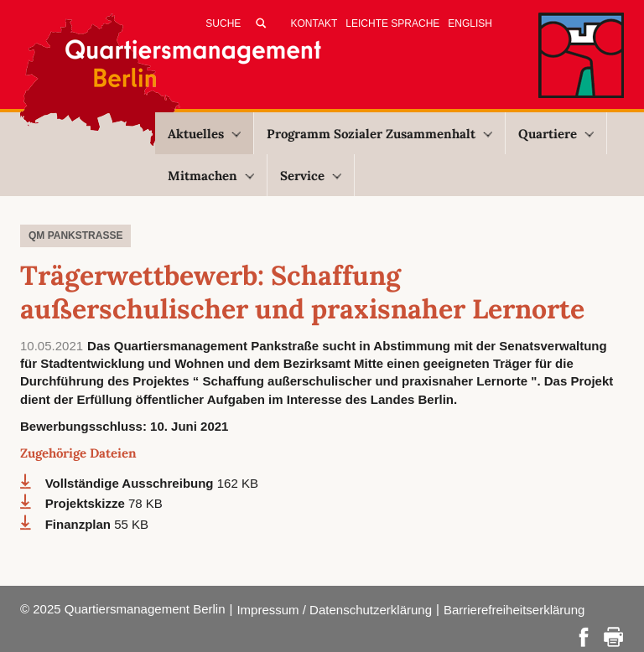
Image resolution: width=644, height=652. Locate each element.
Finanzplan (80, 524)
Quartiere (556, 134)
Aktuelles (204, 134)
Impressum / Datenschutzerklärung (334, 610)
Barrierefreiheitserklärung (514, 610)
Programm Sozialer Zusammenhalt (379, 134)
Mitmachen (211, 176)
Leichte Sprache (392, 23)
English (470, 23)
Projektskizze (87, 503)
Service (311, 176)
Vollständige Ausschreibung (131, 483)
